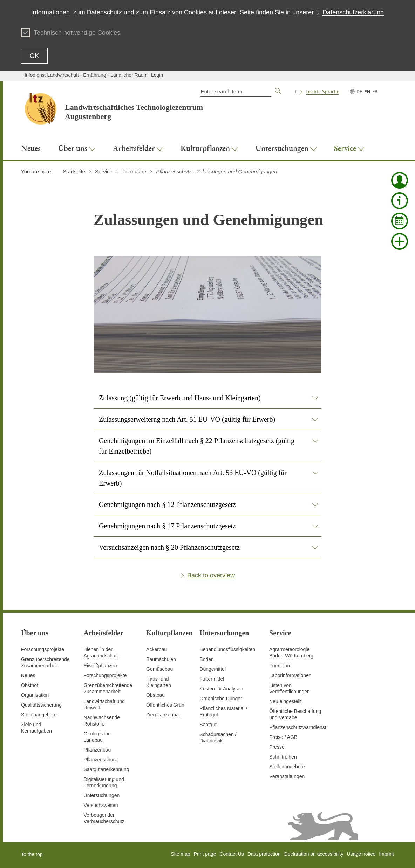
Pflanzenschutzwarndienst (298, 727)
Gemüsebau (159, 669)
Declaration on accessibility (314, 854)
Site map (180, 854)
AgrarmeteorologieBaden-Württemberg (291, 653)
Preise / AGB (283, 737)
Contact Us (232, 854)
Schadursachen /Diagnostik (218, 737)
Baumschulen (161, 659)
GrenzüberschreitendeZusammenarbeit (108, 688)
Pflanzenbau (97, 750)
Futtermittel (212, 679)
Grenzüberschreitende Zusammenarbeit (45, 662)
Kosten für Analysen (221, 689)
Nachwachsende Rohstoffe (102, 721)
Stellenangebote (39, 715)
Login (157, 75)
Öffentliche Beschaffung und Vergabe (295, 714)
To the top (32, 854)
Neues (28, 675)
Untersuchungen (102, 795)
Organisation (35, 695)
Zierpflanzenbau (164, 715)
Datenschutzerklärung (353, 12)
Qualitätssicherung (41, 705)
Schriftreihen (283, 757)
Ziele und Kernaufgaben (36, 728)
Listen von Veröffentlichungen (290, 688)
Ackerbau (157, 649)
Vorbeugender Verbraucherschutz (104, 818)
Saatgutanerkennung (107, 769)
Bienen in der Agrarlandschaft (101, 653)
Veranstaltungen (287, 776)
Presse (277, 747)
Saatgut (208, 725)
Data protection (264, 854)
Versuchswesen (101, 805)
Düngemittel (213, 669)
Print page (205, 854)
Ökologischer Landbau (98, 737)
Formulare (280, 666)
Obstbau (155, 695)
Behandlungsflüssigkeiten (227, 649)
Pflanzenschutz (100, 760)
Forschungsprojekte (43, 649)
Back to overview (211, 575)
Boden (206, 659)
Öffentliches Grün (165, 705)
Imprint (386, 854)
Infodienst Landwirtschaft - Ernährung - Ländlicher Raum (86, 75)
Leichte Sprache (322, 92)
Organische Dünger (221, 699)
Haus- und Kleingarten (159, 682)
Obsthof (30, 685)
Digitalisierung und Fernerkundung (104, 782)
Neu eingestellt (285, 701)
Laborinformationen (290, 675)
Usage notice (361, 854)
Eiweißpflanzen (100, 666)
